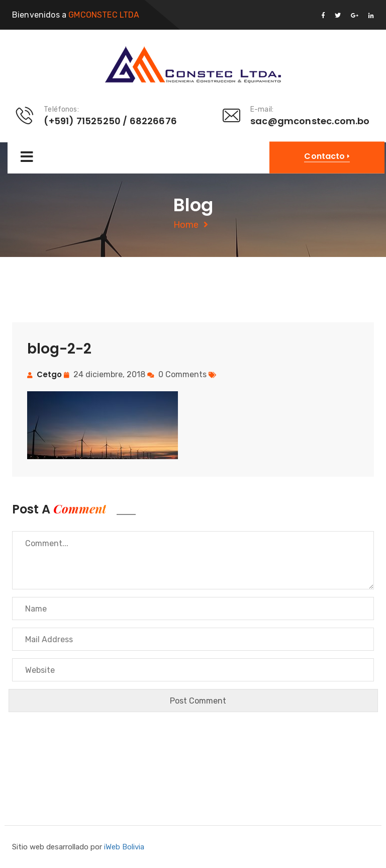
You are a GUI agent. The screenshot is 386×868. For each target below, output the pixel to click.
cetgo (49, 374)
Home (186, 225)
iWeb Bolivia (124, 847)
